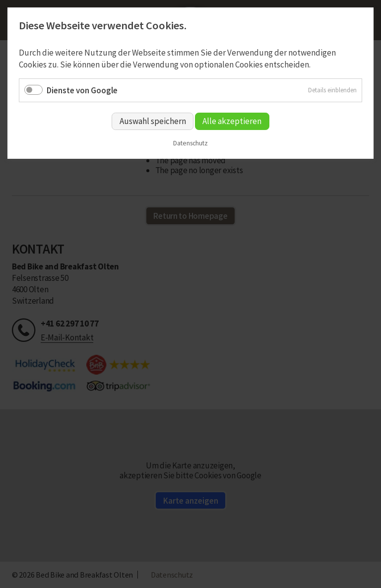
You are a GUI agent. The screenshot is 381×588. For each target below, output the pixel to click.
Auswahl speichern (153, 121)
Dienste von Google (82, 90)
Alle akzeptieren (232, 121)
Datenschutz (190, 143)
